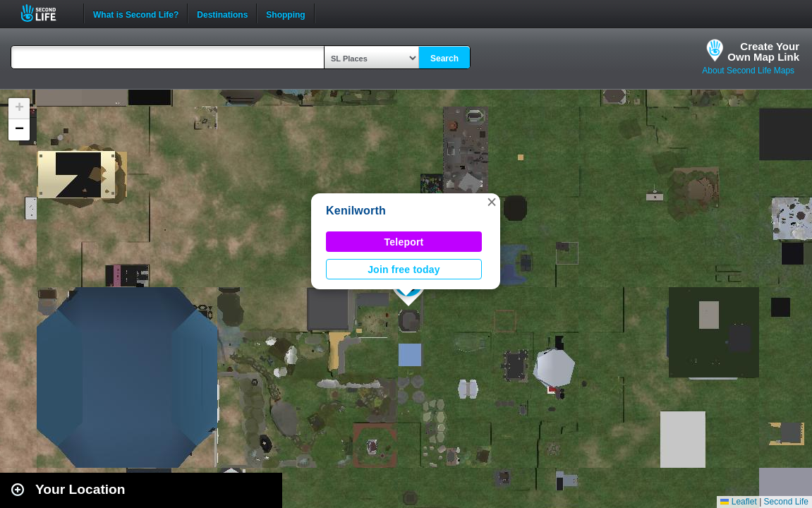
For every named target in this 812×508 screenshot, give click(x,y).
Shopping (285, 13)
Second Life (46, 13)
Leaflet (738, 502)
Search (444, 59)
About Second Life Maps (748, 71)
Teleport (404, 242)
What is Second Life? (136, 13)
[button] (492, 202)
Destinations (222, 13)
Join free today (404, 270)
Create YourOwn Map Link (763, 52)
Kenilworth (356, 211)
